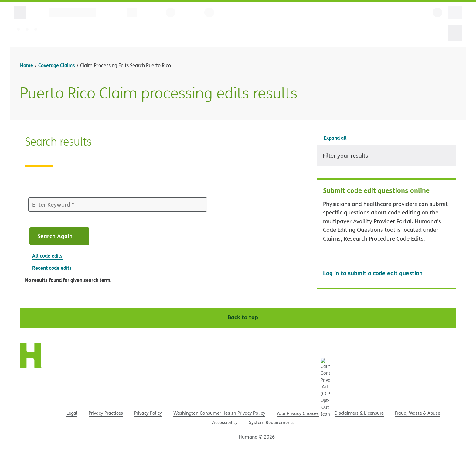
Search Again (60, 236)
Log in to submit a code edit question (373, 273)
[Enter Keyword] (118, 205)
